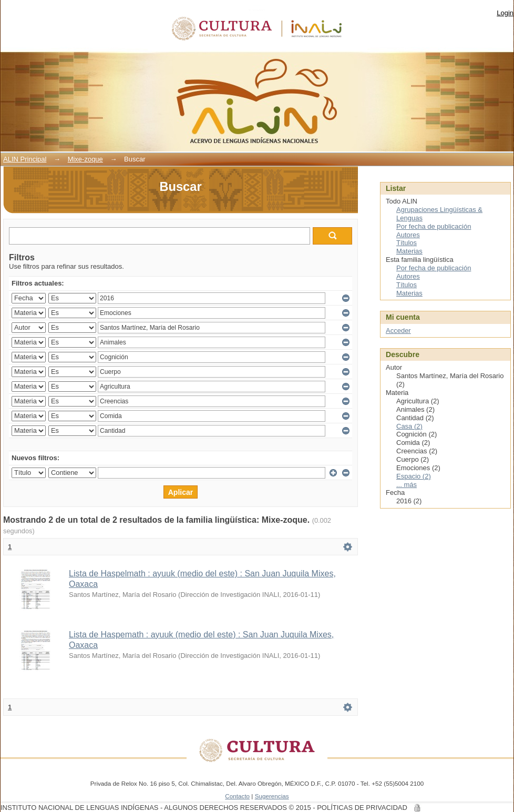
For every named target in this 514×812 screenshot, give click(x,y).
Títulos (407, 243)
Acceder (398, 331)
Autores (408, 235)
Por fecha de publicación (434, 226)
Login (505, 13)
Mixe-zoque (85, 159)
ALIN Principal (25, 159)
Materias (409, 251)
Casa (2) (409, 426)
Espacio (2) (414, 476)
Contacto (237, 796)
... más (407, 485)
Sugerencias (272, 796)
